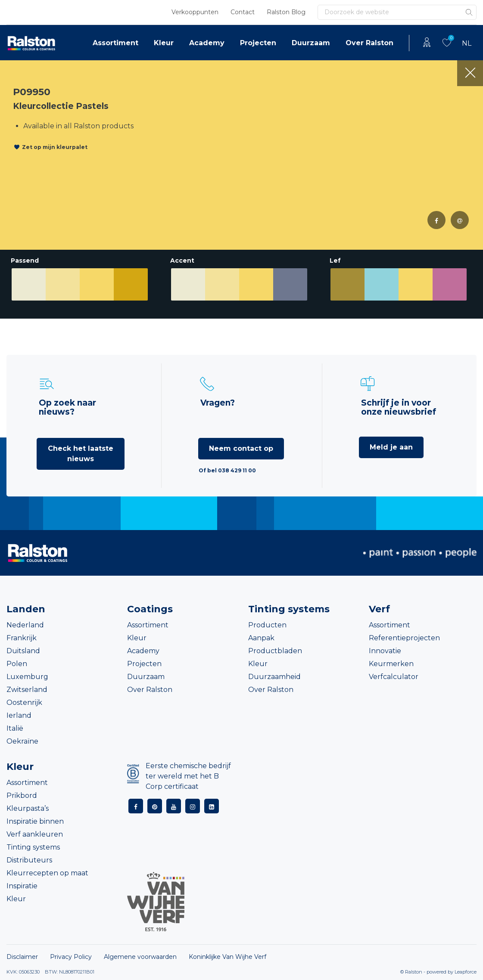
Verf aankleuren (35, 834)
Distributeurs (29, 860)
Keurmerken (391, 664)
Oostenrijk (24, 702)
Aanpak (261, 638)
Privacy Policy (71, 957)
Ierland (19, 715)
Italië (15, 728)
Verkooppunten (195, 12)
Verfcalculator (394, 677)
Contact (243, 12)
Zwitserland (27, 690)
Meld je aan (391, 447)
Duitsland (23, 651)
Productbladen (275, 651)
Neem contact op (241, 448)
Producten (267, 625)
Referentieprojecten (404, 638)
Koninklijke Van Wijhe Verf (227, 957)
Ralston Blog (286, 12)
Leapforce (466, 972)
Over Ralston (369, 43)
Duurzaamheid (274, 677)
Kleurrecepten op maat (47, 873)
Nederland (25, 625)
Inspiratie (22, 886)
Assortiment (115, 43)
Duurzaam (311, 43)
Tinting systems (33, 847)
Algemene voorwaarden (140, 957)
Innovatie (385, 651)
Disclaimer (22, 957)
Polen (17, 664)
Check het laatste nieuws (81, 454)
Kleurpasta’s (28, 808)
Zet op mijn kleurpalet (55, 147)
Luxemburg (27, 677)
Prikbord (22, 795)
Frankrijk (22, 638)
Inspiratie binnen (35, 821)
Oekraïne (22, 741)
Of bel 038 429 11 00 (227, 470)
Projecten (258, 43)
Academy (207, 43)
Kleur (164, 43)
